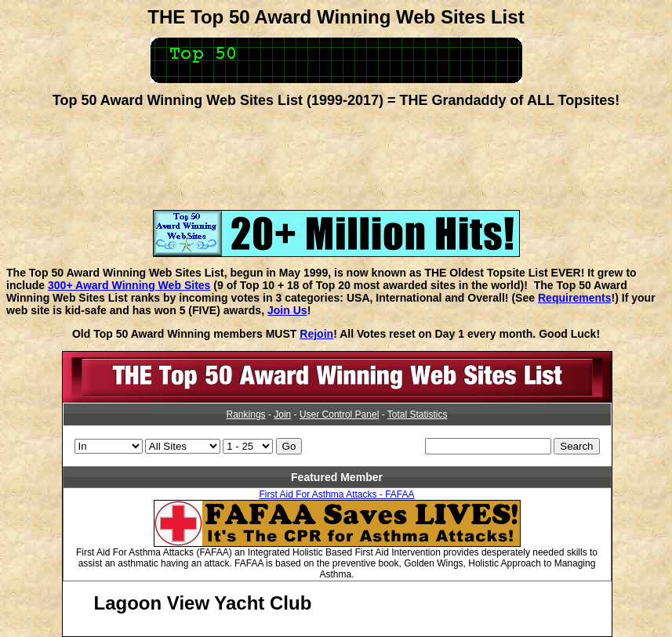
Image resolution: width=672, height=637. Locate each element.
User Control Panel (339, 414)
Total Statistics (418, 414)
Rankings (246, 414)
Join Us (287, 310)
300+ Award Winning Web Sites (129, 285)
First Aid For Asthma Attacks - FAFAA (336, 494)
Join (282, 414)
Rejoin (316, 334)
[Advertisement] (336, 154)
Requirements (575, 298)
